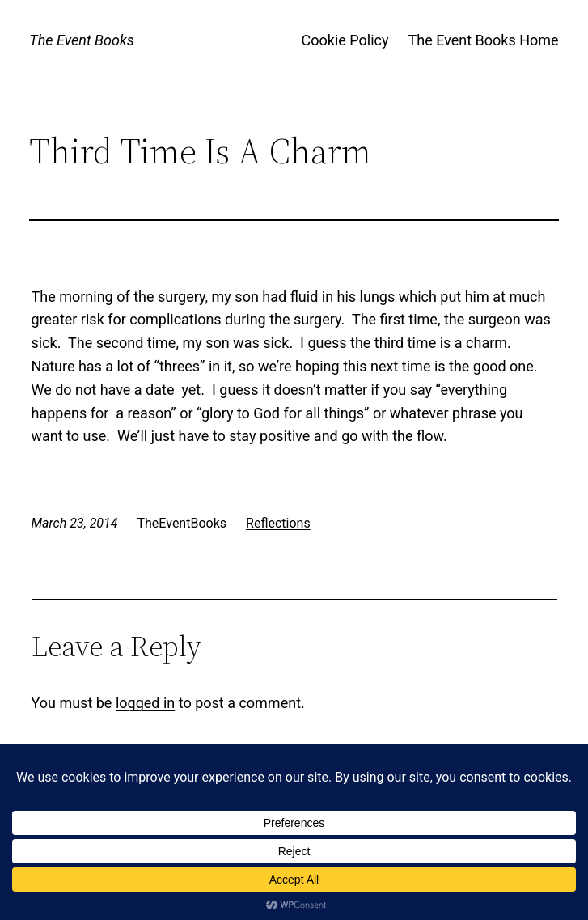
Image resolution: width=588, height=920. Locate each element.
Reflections (278, 523)
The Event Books (81, 40)
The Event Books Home (483, 40)
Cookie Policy (345, 40)
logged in (145, 703)
